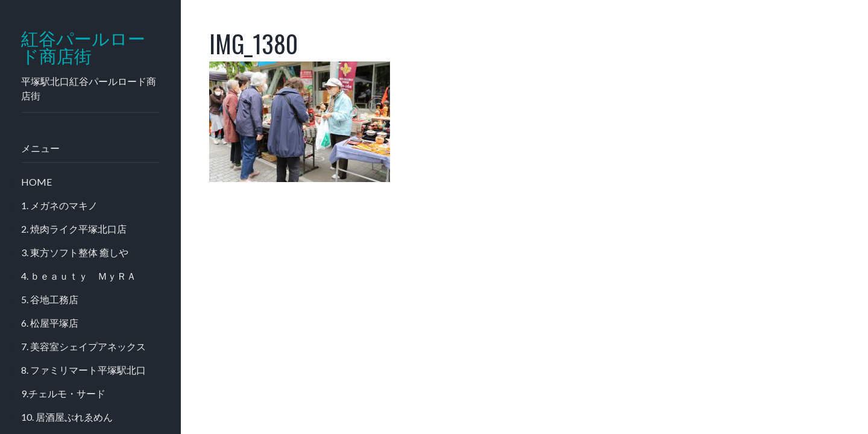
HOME (36, 182)
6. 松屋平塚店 (50, 323)
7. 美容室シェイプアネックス (83, 346)
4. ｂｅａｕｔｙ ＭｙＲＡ (79, 276)
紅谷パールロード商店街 (83, 48)
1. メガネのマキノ (59, 205)
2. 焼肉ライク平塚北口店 (74, 229)
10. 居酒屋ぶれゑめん (67, 417)
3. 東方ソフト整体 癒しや (75, 252)
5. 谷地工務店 (50, 299)
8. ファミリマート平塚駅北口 (83, 370)
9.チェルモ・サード (63, 393)
